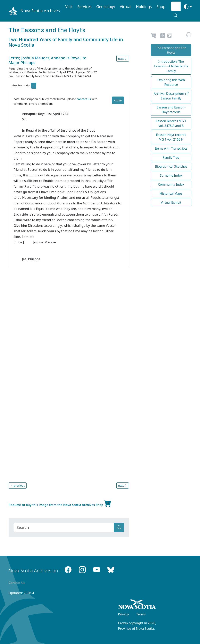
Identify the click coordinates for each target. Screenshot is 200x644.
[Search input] (176, 6)
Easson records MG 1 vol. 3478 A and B (171, 123)
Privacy (123, 614)
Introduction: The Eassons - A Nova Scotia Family (171, 66)
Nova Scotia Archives (40, 11)
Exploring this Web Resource (171, 82)
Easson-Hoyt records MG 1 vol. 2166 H (171, 137)
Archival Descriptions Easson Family (171, 96)
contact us (84, 99)
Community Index (171, 184)
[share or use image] (170, 36)
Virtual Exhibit (171, 202)
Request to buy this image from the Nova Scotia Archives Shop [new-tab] (60, 503)
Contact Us (17, 583)
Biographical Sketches (171, 166)
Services (84, 7)
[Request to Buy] (154, 36)
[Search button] (176, 15)
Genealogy (106, 7)
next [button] (123, 59)
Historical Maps (171, 193)
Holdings (144, 7)
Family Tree (171, 157)
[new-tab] (163, 36)
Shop (161, 7)
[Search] (64, 527)
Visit (69, 7)
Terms (141, 614)
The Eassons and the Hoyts (171, 50)
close (118, 100)
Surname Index (171, 175)
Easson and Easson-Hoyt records (171, 110)
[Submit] (119, 527)
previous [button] (18, 485)
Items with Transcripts (171, 148)
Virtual (125, 7)
